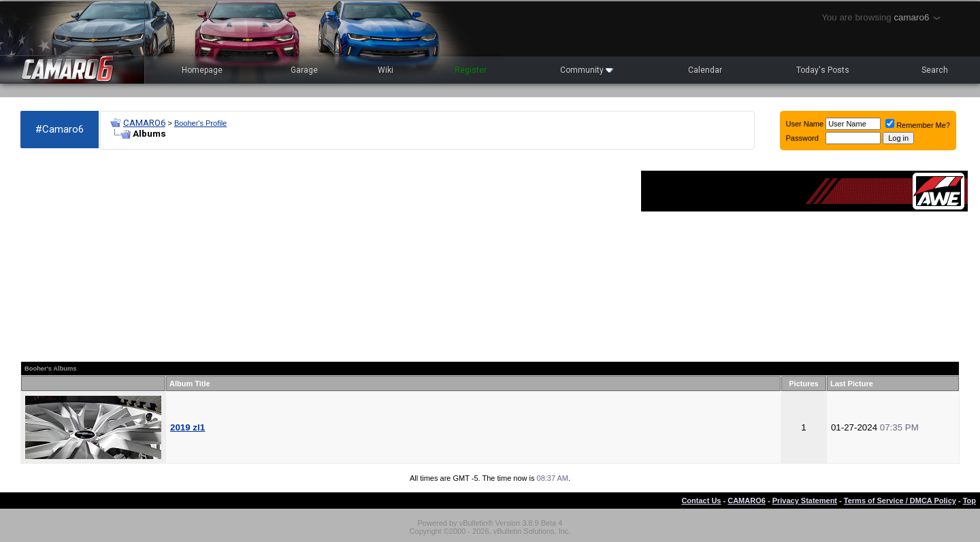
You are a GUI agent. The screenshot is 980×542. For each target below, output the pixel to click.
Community (587, 70)
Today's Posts (823, 70)
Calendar (705, 70)
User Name (805, 124)
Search (935, 70)
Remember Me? (918, 125)
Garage (304, 70)
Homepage (202, 70)
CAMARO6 (144, 123)
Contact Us (701, 501)
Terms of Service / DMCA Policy (900, 501)
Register (471, 70)
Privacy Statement (805, 501)
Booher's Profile (200, 123)
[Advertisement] (324, 256)
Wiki (386, 70)
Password (802, 138)
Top (969, 501)
